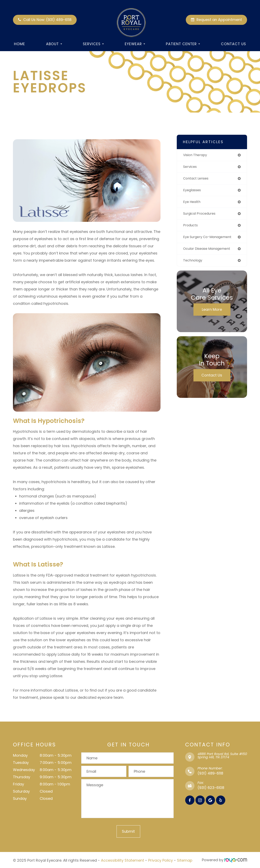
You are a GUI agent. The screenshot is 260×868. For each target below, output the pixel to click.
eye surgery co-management (210, 239)
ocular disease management (210, 252)
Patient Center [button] (183, 44)
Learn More (212, 313)
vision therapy (196, 155)
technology (194, 264)
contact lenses (197, 179)
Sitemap (185, 860)
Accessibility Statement (122, 860)
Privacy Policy (161, 860)
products (191, 227)
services (191, 167)
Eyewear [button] (135, 44)
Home (20, 44)
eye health (193, 203)
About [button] (54, 44)
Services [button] (93, 44)
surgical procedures (201, 215)
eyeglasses (193, 191)
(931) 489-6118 (210, 773)
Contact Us (233, 44)
